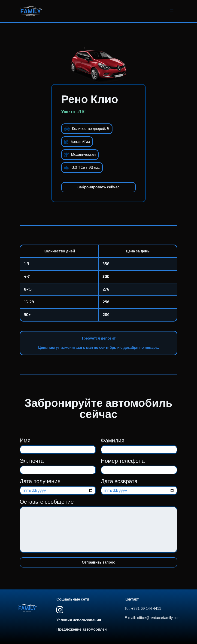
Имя (25, 441)
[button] (172, 11)
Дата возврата (119, 481)
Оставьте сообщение (47, 502)
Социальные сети (73, 599)
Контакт (132, 599)
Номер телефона (123, 461)
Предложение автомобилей (82, 629)
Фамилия (112, 441)
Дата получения (40, 481)
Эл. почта (32, 461)
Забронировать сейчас (98, 187)
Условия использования (79, 620)
